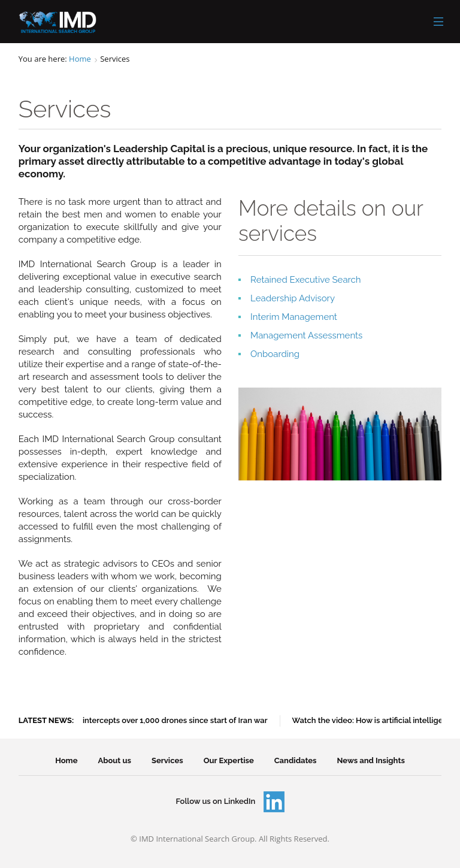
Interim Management (294, 317)
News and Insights (371, 760)
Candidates (296, 760)
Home (80, 59)
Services (167, 760)
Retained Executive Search (306, 280)
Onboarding (275, 354)
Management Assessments (306, 335)
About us (115, 760)
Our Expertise (229, 760)
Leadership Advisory (293, 298)
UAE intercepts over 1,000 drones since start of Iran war (168, 720)
